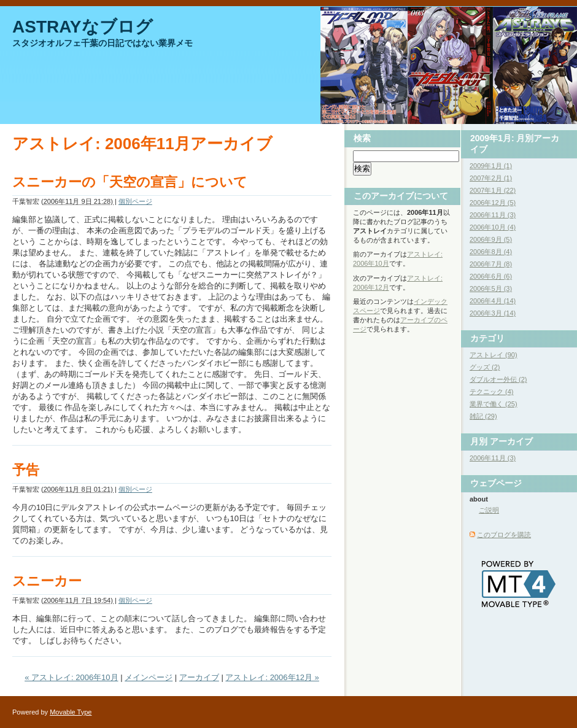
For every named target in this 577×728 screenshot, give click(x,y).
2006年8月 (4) (491, 252)
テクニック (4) (492, 392)
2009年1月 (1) (491, 166)
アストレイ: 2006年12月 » (272, 677)
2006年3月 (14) (493, 313)
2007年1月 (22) (493, 190)
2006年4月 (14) (493, 301)
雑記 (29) (483, 416)
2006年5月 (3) (491, 288)
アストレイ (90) (494, 355)
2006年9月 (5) (491, 239)
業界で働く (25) (494, 404)
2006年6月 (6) (491, 276)
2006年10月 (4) (493, 227)
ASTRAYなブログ (83, 27)
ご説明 (489, 510)
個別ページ (135, 201)
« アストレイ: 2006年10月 (71, 677)
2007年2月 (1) (491, 178)
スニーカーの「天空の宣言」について (130, 182)
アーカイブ (199, 677)
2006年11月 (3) (493, 215)
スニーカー (47, 581)
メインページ (149, 677)
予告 (26, 470)
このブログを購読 (504, 535)
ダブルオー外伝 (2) (498, 379)
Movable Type (71, 712)
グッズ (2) (485, 367)
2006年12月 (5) (493, 203)
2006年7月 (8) (491, 264)
